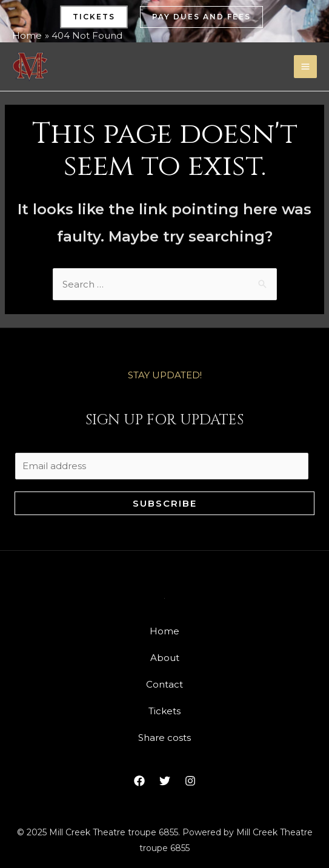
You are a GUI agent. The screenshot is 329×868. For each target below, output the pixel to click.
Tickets (164, 711)
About (165, 658)
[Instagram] (190, 781)
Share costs (164, 738)
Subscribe (165, 503)
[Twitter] (165, 781)
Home (164, 631)
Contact (164, 684)
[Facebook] (139, 781)
